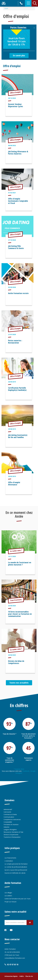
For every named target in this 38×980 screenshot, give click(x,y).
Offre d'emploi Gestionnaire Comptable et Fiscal (18, 201)
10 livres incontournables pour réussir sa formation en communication (20, 614)
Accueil (6, 8)
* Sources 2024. (19, 769)
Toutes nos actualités (19, 683)
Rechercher (35, 3)
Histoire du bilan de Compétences (16, 662)
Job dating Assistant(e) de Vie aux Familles (18, 436)
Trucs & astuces (16, 600)
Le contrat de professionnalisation (16, 867)
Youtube (11, 930)
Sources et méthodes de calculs (15, 873)
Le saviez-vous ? (16, 551)
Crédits (22, 976)
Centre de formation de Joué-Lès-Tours (18, 899)
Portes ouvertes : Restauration (15, 342)
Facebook (26, 771)
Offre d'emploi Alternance (14, 483)
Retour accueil (4, 3)
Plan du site (29, 976)
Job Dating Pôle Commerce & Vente (16, 247)
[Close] (34, 28)
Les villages (8, 893)
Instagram (19, 773)
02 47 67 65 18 (21, 3)
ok (30, 922)
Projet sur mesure (10, 902)
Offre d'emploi (12, 66)
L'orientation (9, 861)
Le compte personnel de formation (16, 864)
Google (33, 771)
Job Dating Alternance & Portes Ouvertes (18, 153)
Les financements (10, 858)
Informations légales (11, 976)
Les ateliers (8, 896)
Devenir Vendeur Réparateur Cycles (16, 105)
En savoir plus (19, 55)
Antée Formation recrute (18, 293)
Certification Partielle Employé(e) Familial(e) (17, 389)
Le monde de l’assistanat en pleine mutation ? (20, 564)
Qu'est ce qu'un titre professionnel (16, 870)
